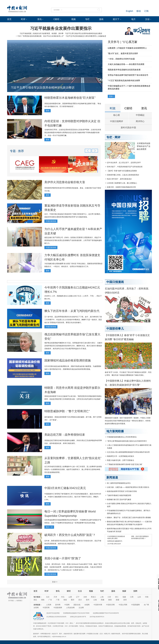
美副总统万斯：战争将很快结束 (65, 435)
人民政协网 (70, 608)
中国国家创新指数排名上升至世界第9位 (122, 437)
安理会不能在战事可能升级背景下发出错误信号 (128, 75)
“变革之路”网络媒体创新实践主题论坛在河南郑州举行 (127, 441)
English (130, 11)
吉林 (85, 597)
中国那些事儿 (115, 329)
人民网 (49, 605)
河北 (63, 597)
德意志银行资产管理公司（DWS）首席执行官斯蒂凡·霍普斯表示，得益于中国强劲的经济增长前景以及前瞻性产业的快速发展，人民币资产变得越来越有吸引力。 (73, 240)
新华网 (58, 605)
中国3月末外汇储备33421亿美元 (65, 488)
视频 (73, 19)
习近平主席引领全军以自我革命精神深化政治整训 (83, 33)
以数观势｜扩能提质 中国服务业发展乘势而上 (127, 48)
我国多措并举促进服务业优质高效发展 (124, 70)
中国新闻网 (58, 608)
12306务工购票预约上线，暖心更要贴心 (122, 183)
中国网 (67, 605)
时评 (23, 19)
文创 (147, 19)
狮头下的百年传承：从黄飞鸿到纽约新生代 (72, 311)
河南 (147, 597)
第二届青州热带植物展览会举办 (119, 483)
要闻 (48, 111)
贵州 (88, 600)
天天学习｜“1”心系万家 (123, 42)
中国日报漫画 (115, 282)
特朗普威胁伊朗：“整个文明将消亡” (67, 411)
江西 (132, 597)
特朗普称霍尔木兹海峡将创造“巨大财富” (70, 98)
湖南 (43, 600)
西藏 (103, 600)
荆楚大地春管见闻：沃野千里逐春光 (121, 460)
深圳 (125, 600)
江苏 (109, 597)
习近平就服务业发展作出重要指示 (61, 28)
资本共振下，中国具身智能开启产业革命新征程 (125, 167)
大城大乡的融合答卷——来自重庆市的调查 (126, 64)
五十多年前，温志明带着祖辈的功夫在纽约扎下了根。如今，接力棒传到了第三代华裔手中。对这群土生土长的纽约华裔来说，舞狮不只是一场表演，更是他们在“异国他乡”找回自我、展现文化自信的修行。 (73, 320)
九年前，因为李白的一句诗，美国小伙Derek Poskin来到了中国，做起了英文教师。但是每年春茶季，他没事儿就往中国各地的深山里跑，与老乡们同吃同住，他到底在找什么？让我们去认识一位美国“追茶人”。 (73, 567)
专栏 (87, 19)
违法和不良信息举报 (53, 613)
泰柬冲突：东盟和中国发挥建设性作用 (121, 187)
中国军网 (46, 608)
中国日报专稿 (51, 221)
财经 (69, 591)
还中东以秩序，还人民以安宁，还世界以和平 (124, 163)
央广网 (146, 605)
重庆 (73, 600)
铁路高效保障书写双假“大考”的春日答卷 (122, 491)
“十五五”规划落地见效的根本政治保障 (124, 80)
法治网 (81, 608)
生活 (80, 591)
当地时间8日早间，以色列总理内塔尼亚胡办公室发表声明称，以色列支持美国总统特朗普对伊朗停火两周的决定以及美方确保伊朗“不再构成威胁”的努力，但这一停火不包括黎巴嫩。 (73, 133)
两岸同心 (140, 121)
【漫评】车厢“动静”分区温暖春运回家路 (122, 171)
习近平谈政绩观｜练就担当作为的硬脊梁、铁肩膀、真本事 (41, 33)
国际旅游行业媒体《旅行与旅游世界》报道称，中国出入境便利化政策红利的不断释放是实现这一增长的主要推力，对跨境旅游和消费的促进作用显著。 (128, 421)
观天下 (116, 19)
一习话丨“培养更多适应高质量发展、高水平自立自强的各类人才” (40, 36)
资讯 (39, 19)
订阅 (146, 11)
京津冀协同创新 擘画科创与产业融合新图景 (144, 146)
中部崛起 (140, 115)
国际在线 (77, 605)
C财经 (56, 19)
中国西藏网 (135, 605)
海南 (65, 600)
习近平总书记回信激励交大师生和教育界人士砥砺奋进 (86, 36)
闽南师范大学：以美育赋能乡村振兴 (121, 456)
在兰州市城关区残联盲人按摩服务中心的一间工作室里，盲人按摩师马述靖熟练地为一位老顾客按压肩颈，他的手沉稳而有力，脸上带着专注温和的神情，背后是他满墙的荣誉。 (73, 469)
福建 (124, 597)
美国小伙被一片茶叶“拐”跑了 (63, 558)
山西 (70, 597)
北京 (48, 597)
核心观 (117, 115)
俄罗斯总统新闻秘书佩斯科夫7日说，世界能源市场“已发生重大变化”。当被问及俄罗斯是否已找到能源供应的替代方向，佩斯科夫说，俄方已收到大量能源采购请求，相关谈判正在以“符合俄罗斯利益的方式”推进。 (73, 346)
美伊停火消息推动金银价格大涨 (65, 182)
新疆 (118, 600)
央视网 (87, 605)
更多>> (55, 582)
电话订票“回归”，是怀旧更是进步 (119, 179)
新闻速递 (112, 477)
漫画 (101, 19)
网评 (118, 137)
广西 (58, 600)
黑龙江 (93, 597)
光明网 (36, 608)
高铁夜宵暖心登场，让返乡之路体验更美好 (123, 175)
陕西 (110, 600)
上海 (102, 597)
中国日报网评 (117, 121)
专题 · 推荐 (17, 151)
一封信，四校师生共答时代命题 (121, 59)
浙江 (117, 597)
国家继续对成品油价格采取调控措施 (68, 360)
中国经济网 (110, 605)
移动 (139, 11)
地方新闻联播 (115, 431)
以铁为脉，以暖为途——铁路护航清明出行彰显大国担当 (128, 487)
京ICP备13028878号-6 (97, 617)
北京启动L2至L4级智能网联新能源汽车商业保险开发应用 (128, 452)
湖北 (35, 600)
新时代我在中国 (128, 128)
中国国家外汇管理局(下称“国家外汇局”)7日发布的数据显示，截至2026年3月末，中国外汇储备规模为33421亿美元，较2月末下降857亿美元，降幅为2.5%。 (73, 497)
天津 (55, 597)
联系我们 (19, 601)
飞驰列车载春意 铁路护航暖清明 (119, 495)
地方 (133, 19)
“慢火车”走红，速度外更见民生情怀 (123, 53)
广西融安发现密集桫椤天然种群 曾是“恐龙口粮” (125, 464)
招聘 (135, 591)
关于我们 (11, 601)
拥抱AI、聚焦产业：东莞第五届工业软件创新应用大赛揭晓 (129, 518)
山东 (139, 597)
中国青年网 (98, 605)
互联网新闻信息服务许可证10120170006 (76, 613)
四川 (80, 600)
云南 (95, 600)
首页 (9, 19)
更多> (111, 96)
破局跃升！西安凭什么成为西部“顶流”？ (70, 535)
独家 (124, 591)
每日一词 (49, 527)
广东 (50, 600)
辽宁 (78, 597)
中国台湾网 (123, 605)
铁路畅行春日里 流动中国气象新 (119, 499)
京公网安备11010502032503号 (56, 617)
